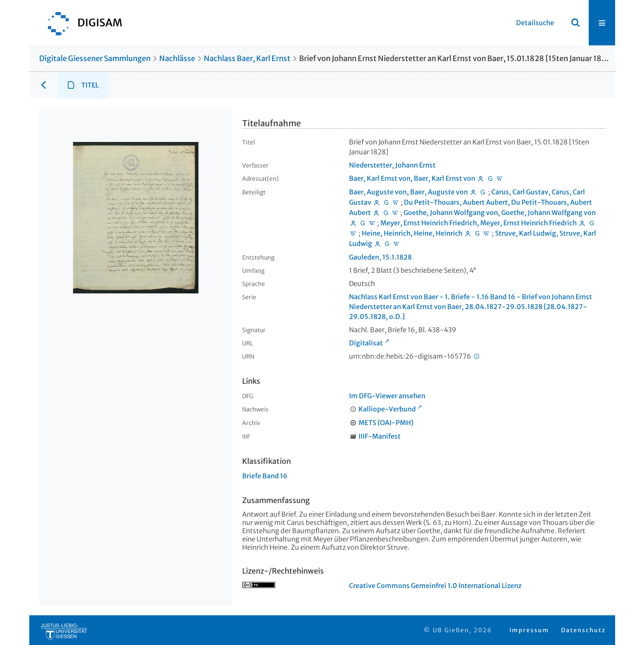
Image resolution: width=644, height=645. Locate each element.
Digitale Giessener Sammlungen (95, 58)
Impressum (529, 630)
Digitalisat (366, 343)
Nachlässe (177, 58)
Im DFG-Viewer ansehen (387, 396)
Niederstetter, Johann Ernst (392, 165)
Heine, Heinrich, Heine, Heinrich (412, 233)
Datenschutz (583, 630)
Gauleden (364, 257)
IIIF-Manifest (380, 436)
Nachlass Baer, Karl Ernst (247, 58)
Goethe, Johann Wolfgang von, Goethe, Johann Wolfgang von (500, 213)
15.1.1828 (397, 257)
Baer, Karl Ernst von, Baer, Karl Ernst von (412, 178)
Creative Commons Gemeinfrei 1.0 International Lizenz (435, 586)
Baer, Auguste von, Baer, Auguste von (408, 192)
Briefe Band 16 (265, 476)
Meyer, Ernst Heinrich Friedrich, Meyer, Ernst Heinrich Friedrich (479, 223)
